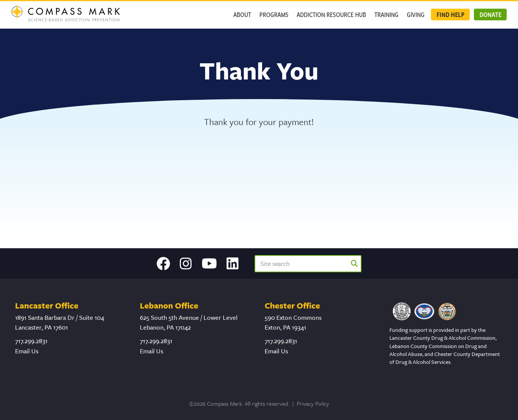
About (242, 15)
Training (386, 15)
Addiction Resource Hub (331, 15)
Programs (274, 15)
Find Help (451, 15)
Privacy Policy (313, 403)
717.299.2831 (31, 341)
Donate (490, 15)
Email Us (27, 351)
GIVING (416, 15)
